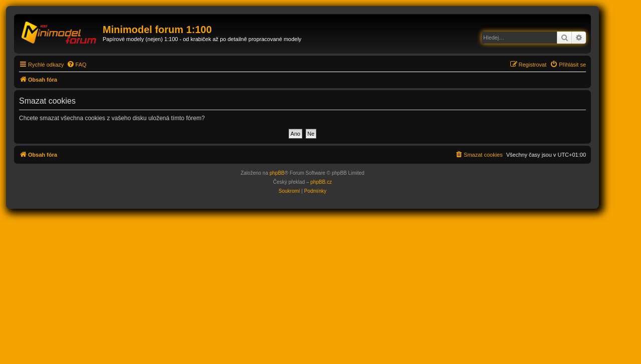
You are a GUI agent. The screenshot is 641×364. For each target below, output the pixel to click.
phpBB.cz (321, 182)
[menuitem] (77, 65)
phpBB (277, 173)
